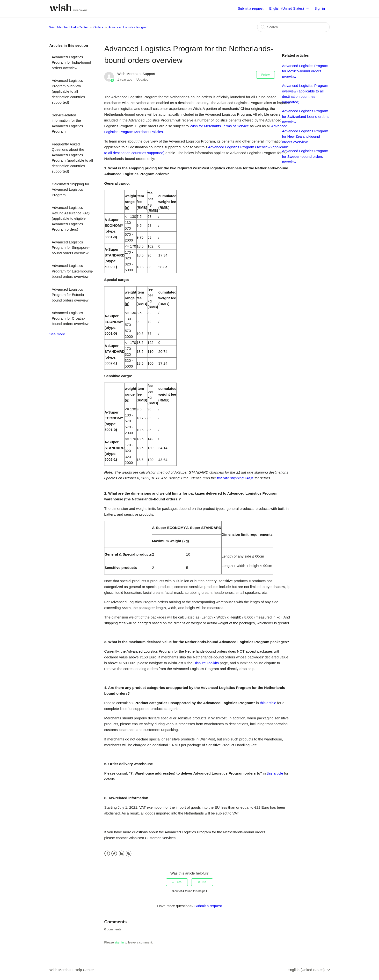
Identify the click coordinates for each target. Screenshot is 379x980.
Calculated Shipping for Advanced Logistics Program (70, 189)
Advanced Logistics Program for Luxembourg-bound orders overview (73, 271)
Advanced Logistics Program (128, 27)
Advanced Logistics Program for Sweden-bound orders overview (305, 156)
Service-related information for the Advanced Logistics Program (67, 123)
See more (57, 334)
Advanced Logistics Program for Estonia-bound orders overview (70, 295)
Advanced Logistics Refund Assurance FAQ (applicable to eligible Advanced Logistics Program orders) (71, 218)
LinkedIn (121, 854)
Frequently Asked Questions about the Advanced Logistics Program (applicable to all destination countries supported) (72, 158)
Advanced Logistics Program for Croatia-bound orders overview (70, 318)
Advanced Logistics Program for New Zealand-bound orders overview (305, 136)
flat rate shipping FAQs (235, 478)
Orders (98, 27)
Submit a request (251, 8)
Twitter (114, 854)
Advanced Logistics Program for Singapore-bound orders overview (71, 248)
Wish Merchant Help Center (69, 27)
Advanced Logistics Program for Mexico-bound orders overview (305, 71)
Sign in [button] (320, 8)
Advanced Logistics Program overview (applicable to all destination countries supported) (68, 91)
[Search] (293, 27)
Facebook (107, 854)
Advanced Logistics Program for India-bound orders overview (71, 62)
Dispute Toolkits (206, 663)
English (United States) (287, 8)
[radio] (177, 882)
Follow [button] (266, 75)
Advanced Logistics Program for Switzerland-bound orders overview (305, 116)
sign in (119, 942)
